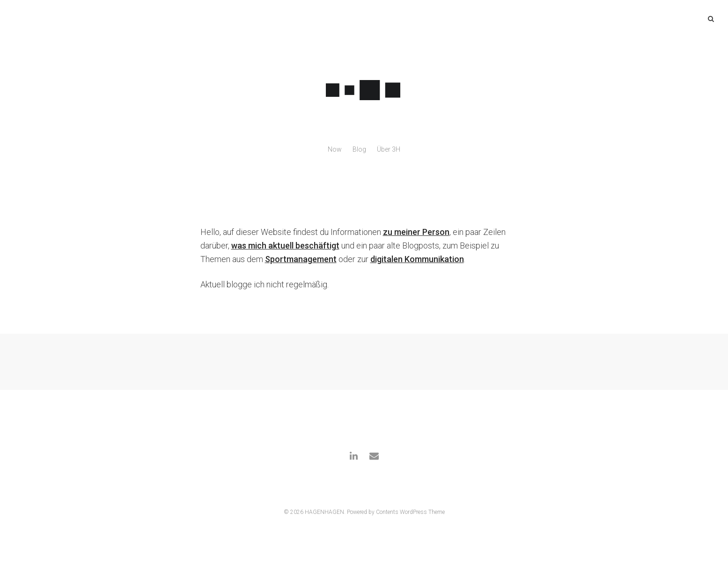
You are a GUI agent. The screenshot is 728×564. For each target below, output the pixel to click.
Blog (359, 149)
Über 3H (389, 149)
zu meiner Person (416, 232)
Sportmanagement (301, 259)
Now (335, 149)
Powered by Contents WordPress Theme (396, 512)
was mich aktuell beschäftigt (285, 245)
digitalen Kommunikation (417, 259)
